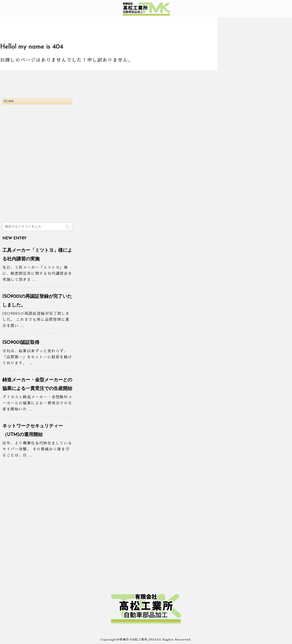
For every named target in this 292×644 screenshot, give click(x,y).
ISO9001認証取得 (21, 343)
